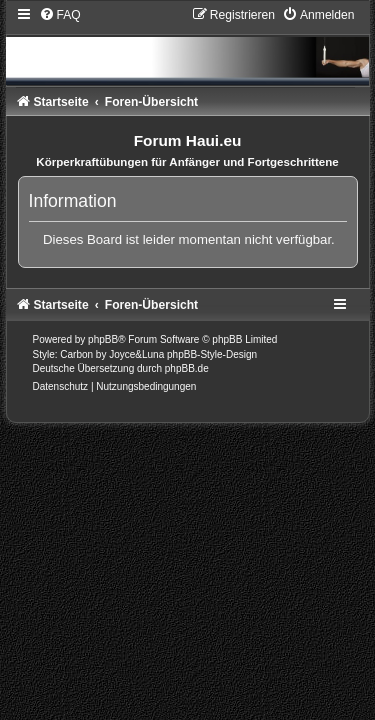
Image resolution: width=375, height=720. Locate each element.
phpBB (103, 339)
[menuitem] (60, 15)
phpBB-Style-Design (212, 354)
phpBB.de (187, 368)
